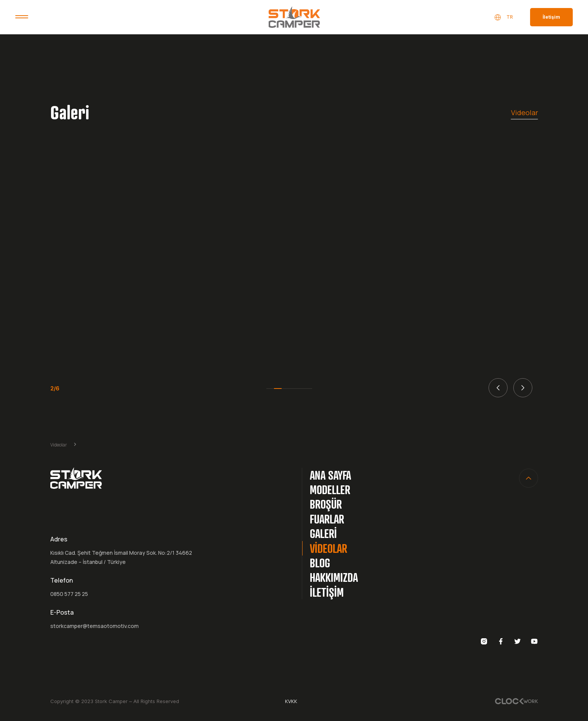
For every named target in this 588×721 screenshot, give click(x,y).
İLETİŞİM (327, 592)
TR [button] (503, 17)
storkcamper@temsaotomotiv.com (95, 626)
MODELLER (330, 489)
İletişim (551, 17)
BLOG (320, 563)
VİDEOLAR (328, 548)
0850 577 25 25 (69, 594)
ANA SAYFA (330, 475)
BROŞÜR (326, 504)
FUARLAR (327, 519)
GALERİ (323, 533)
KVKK (291, 701)
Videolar (525, 112)
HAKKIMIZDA (334, 577)
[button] (498, 388)
